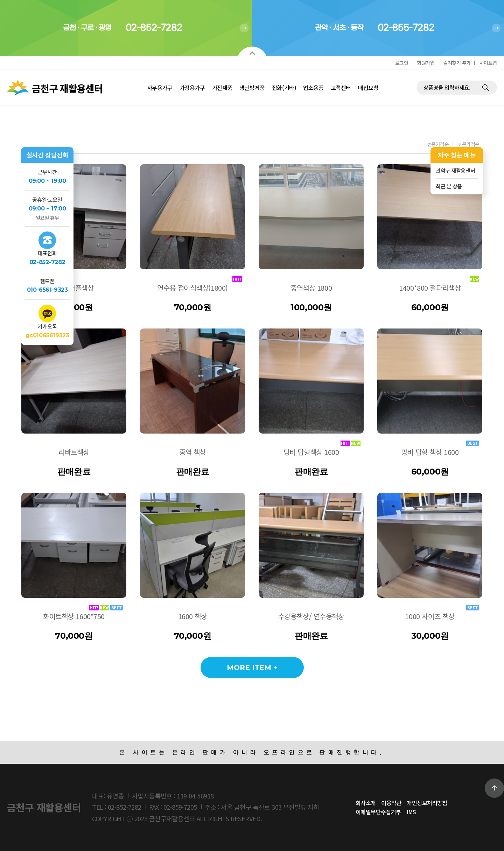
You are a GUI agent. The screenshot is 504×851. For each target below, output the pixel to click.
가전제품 (222, 88)
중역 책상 (192, 452)
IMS (411, 812)
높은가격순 (438, 145)
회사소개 (366, 803)
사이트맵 (488, 63)
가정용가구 (192, 88)
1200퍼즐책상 (74, 288)
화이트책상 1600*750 (74, 616)
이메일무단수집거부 (378, 812)
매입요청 (368, 88)
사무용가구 (160, 88)
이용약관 (391, 803)
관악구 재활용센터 (455, 170)
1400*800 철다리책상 (430, 288)
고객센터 (341, 88)
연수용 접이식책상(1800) (192, 288)
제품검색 (417, 70)
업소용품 (313, 88)
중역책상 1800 (311, 288)
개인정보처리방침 (427, 803)
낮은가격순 (468, 145)
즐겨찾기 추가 (457, 63)
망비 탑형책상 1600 (311, 452)
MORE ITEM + (252, 667)
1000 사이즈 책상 (430, 616)
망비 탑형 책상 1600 (430, 452)
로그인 (402, 63)
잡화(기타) (284, 88)
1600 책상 (193, 616)
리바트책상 (74, 452)
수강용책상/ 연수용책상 (311, 616)
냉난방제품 (252, 88)
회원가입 (426, 63)
